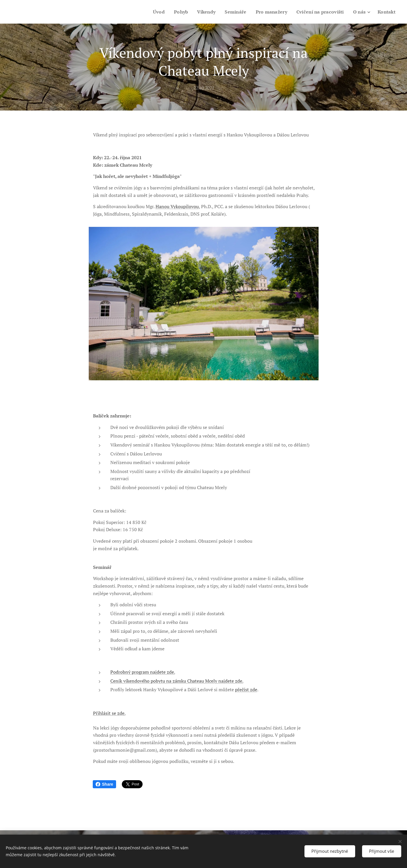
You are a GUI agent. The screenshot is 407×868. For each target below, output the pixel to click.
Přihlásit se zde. (109, 713)
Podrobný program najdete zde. (142, 672)
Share (104, 784)
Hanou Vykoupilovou (177, 207)
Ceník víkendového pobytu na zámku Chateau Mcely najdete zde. (177, 681)
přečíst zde (246, 690)
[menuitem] (150, 12)
